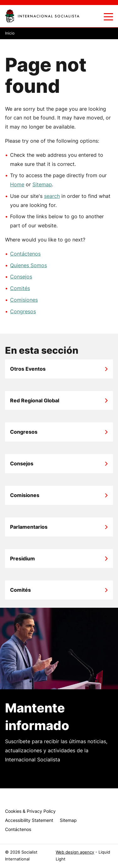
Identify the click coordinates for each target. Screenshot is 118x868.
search (52, 196)
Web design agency (75, 852)
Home (17, 184)
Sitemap (42, 184)
